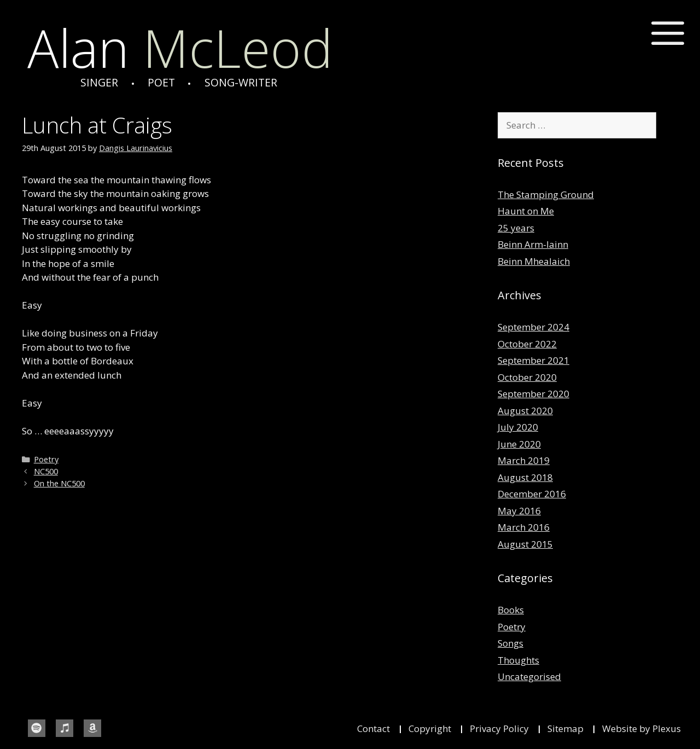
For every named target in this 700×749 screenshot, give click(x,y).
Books (511, 610)
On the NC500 (59, 483)
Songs (511, 643)
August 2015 (525, 544)
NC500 (46, 471)
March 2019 (524, 460)
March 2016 (524, 527)
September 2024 (533, 327)
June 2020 (519, 444)
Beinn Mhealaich (534, 261)
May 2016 (519, 511)
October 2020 (527, 377)
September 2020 (533, 394)
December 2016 (532, 494)
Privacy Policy (499, 728)
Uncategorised (529, 677)
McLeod (180, 48)
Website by (627, 728)
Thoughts (518, 660)
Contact (374, 728)
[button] (668, 34)
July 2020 (518, 427)
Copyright (430, 728)
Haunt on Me (526, 211)
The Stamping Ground (546, 194)
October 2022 (527, 344)
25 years (516, 228)
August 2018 (525, 477)
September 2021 (533, 360)
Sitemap (565, 728)
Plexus (667, 728)
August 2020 (525, 411)
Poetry (46, 459)
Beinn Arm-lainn (533, 244)
